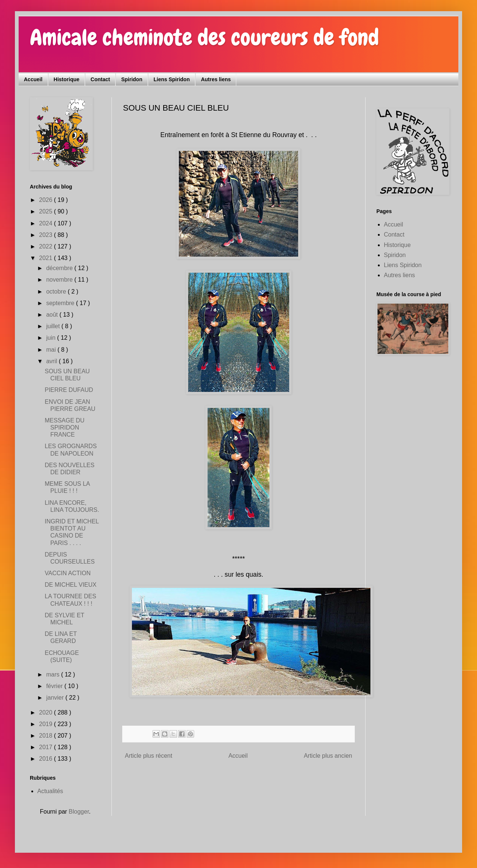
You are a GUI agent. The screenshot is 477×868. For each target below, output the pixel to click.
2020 (47, 712)
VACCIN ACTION (68, 573)
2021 (47, 258)
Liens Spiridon (172, 79)
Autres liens (216, 79)
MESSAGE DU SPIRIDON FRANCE (65, 427)
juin (52, 338)
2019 (47, 724)
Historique (67, 79)
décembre (60, 268)
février (55, 686)
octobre (57, 292)
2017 (47, 747)
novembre (60, 280)
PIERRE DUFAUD (69, 390)
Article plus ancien (328, 756)
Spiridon (132, 79)
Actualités (50, 791)
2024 (47, 223)
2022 (47, 246)
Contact (100, 79)
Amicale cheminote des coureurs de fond (204, 37)
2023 (47, 235)
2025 (47, 211)
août (53, 315)
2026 (47, 200)
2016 (47, 759)
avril (53, 361)
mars (54, 674)
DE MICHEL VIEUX (71, 585)
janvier (56, 698)
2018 (47, 736)
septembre (61, 303)
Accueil (33, 79)
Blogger (79, 812)
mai (52, 350)
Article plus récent (149, 756)
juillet (54, 326)
